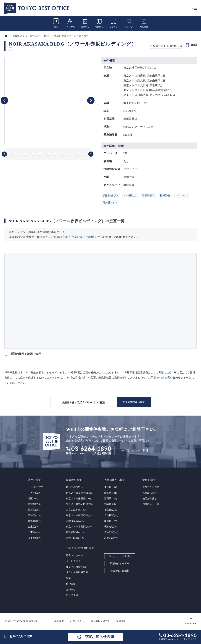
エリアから (70, 23)
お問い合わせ (77, 621)
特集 (69, 578)
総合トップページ (76, 555)
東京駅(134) (111, 487)
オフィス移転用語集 (77, 572)
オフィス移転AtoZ (76, 567)
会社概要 (59, 621)
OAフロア (181, 195)
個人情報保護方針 (100, 621)
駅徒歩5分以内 (111, 195)
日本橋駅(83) (111, 515)
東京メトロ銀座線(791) (79, 498)
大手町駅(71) (111, 532)
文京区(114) (34, 532)
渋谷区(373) (34, 515)
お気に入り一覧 (151, 504)
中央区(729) (34, 493)
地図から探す (150, 498)
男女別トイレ (110, 202)
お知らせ (71, 589)
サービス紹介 (73, 561)
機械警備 (165, 195)
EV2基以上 (130, 195)
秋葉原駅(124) (112, 510)
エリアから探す (151, 487)
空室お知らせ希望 (83, 237)
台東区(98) (34, 527)
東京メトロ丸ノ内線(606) (80, 504)
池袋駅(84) (110, 504)
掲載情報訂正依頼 (119, 571)
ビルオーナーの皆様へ (120, 556)
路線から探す (150, 493)
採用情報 (121, 621)
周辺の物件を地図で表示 (26, 354)
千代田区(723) (36, 487)
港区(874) (33, 498)
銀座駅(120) (111, 521)
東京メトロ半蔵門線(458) (80, 527)
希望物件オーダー (119, 563)
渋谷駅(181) (111, 493)
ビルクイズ (72, 595)
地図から (99, 23)
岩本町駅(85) (111, 538)
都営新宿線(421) (75, 532)
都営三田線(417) (75, 538)
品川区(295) (34, 510)
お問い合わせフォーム (178, 378)
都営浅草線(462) (75, 521)
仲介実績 (71, 584)
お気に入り (129, 23)
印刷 (194, 45)
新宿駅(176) (111, 498)
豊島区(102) (34, 521)
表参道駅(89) (111, 527)
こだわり (113, 23)
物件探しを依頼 (130, 451)
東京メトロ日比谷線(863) (80, 493)
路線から (85, 23)
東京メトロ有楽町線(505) (80, 515)
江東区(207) (34, 538)
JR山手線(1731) (74, 487)
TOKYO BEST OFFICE (25, 621)
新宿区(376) (34, 504)
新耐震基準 (148, 195)
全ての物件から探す (134, 402)
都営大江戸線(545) (76, 510)
